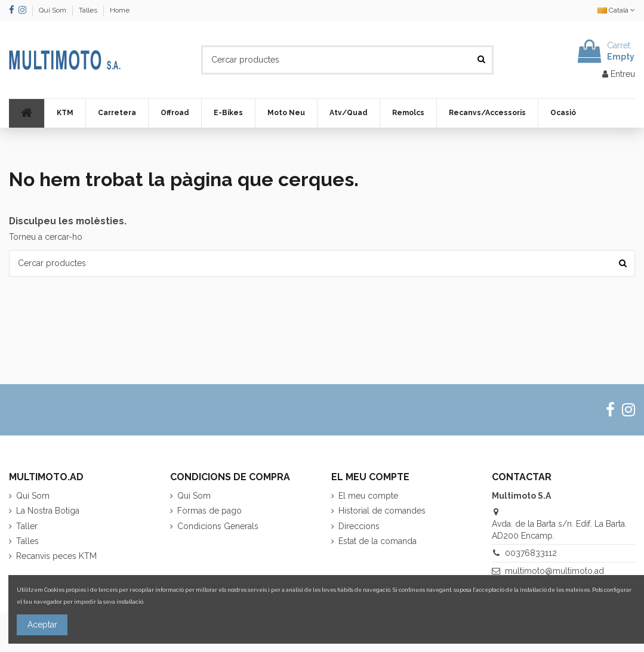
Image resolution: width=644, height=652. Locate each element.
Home (120, 10)
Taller (27, 526)
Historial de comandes (382, 511)
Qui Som (53, 10)
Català (616, 10)
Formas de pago (209, 511)
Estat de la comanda (378, 541)
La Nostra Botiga (48, 511)
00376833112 (531, 553)
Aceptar (42, 625)
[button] (65, 113)
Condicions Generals (218, 526)
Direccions (359, 526)
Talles (89, 10)
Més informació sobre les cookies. (190, 602)
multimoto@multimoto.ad (554, 571)
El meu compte (368, 496)
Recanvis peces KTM (56, 556)
